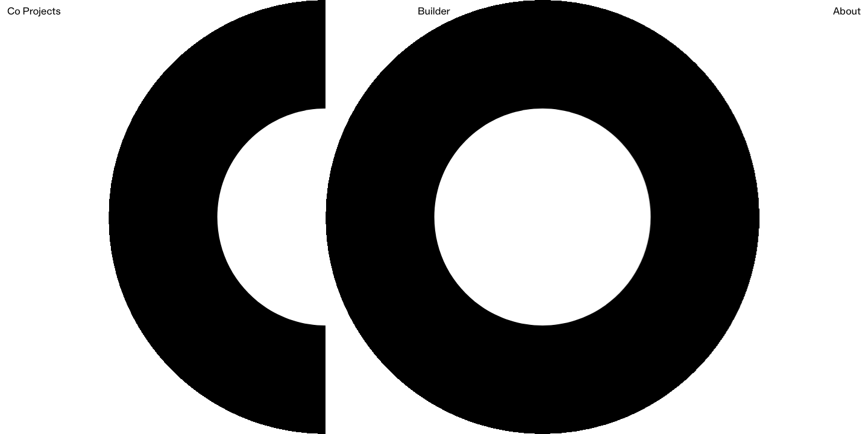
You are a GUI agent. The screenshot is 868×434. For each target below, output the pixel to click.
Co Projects (34, 12)
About (847, 12)
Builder (434, 12)
